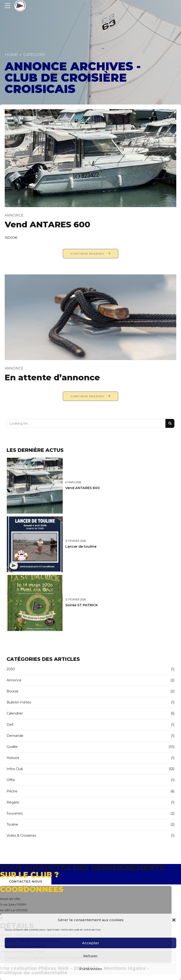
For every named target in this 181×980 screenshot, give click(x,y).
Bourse (12, 691)
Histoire (13, 758)
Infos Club (15, 769)
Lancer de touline (81, 546)
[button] (174, 920)
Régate (13, 802)
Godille (12, 747)
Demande (15, 736)
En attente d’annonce (52, 377)
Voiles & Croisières (21, 835)
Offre (11, 780)
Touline (12, 824)
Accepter (91, 943)
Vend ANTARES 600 (47, 224)
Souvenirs (15, 813)
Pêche (12, 791)
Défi (10, 725)
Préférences (91, 969)
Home (11, 55)
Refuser (90, 956)
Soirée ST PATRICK (82, 605)
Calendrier (15, 713)
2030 (11, 669)
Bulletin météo (19, 702)
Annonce (14, 215)
